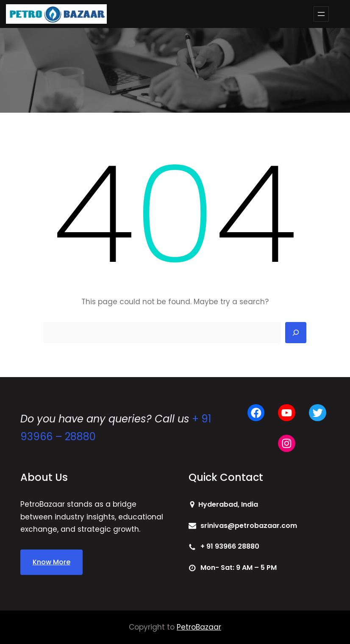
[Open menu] (321, 14)
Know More (51, 562)
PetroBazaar (199, 627)
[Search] (296, 333)
